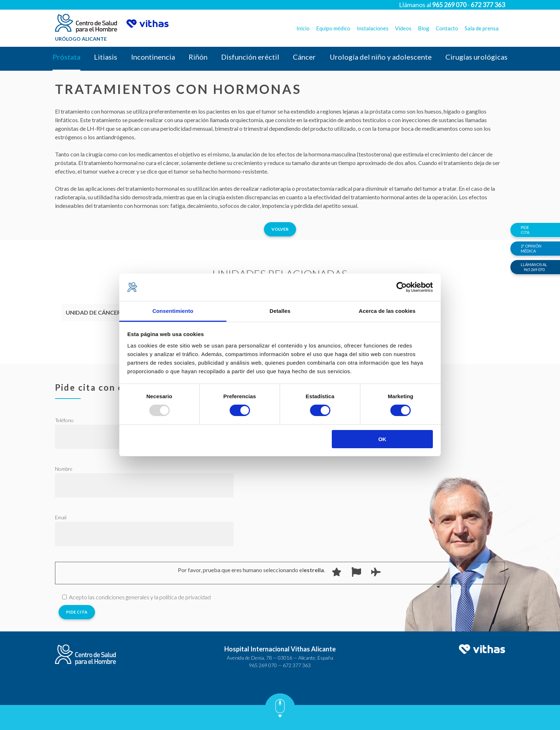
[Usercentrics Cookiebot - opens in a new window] (402, 287)
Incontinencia (153, 57)
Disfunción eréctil (250, 57)
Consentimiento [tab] (173, 311)
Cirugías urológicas (476, 57)
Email (61, 517)
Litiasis (106, 57)
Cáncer (304, 57)
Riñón (198, 57)
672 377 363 (297, 665)
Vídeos (403, 28)
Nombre (64, 469)
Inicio (303, 28)
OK (382, 439)
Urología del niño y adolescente (381, 57)
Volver (280, 229)
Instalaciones (373, 28)
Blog (424, 28)
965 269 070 (263, 665)
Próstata (66, 57)
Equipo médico (333, 28)
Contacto (447, 28)
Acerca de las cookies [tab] (387, 311)
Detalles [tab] (280, 311)
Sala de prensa (482, 28)
